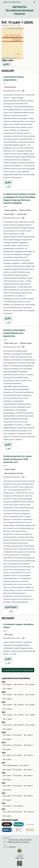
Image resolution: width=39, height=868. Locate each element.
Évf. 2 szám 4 (7, 806)
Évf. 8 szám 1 (7, 749)
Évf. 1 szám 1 (7, 816)
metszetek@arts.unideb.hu (20, 842)
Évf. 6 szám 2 (18, 770)
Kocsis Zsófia (9, 214)
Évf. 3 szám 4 (7, 796)
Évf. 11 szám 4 (8, 715)
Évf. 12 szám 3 (19, 705)
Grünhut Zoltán (10, 87)
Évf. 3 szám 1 (7, 800)
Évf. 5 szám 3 (18, 775)
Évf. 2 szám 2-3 (18, 806)
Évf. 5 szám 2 (28, 775)
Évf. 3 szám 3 (18, 796)
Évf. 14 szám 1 (8, 689)
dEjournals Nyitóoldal (12, 2)
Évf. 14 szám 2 (30, 684)
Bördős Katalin (26, 343)
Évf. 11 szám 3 (19, 715)
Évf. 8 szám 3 (18, 745)
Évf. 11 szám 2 (30, 715)
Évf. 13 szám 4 (8, 695)
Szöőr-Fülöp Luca (11, 343)
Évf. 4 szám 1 (7, 790)
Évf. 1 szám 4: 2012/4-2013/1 (13, 812)
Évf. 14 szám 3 (8, 684)
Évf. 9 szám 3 (18, 735)
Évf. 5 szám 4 (7, 775)
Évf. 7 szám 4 (7, 755)
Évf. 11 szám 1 (8, 719)
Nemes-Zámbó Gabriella (14, 473)
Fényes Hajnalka (11, 210)
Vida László (9, 635)
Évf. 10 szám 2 (30, 725)
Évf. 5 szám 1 (7, 780)
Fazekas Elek (22, 214)
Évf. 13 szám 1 (8, 699)
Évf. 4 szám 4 (7, 786)
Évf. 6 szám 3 (7, 770)
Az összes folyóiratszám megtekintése (18, 670)
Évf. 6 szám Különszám (11, 765)
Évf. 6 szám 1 (28, 770)
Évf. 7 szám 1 (7, 759)
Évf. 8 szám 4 (7, 745)
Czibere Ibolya (10, 469)
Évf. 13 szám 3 (19, 695)
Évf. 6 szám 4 (24, 765)
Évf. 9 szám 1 (7, 739)
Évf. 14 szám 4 (19, 684)
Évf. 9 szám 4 (7, 735)
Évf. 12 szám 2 (30, 705)
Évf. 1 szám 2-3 (29, 812)
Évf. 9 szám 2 (28, 735)
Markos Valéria (25, 210)
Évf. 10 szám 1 (8, 729)
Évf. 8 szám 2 (28, 745)
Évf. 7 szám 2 (28, 755)
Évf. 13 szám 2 (30, 695)
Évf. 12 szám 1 (8, 709)
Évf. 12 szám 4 (8, 705)
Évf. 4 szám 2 (28, 786)
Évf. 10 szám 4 (8, 725)
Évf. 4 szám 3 (18, 786)
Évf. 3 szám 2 (28, 796)
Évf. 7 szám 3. (18, 755)
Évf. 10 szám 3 (19, 725)
